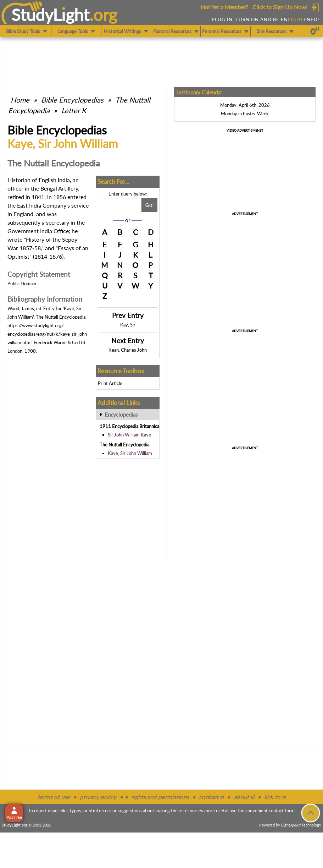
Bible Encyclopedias (72, 100)
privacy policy (98, 797)
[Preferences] (315, 31)
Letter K (74, 110)
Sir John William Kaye (129, 435)
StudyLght (51, 15)
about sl (244, 797)
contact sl (211, 797)
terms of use (54, 797)
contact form (282, 811)
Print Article (110, 383)
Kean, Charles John (128, 350)
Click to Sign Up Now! (280, 7)
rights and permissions (160, 797)
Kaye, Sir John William (130, 453)
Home (20, 100)
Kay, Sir (128, 325)
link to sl (275, 797)
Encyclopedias (121, 414)
